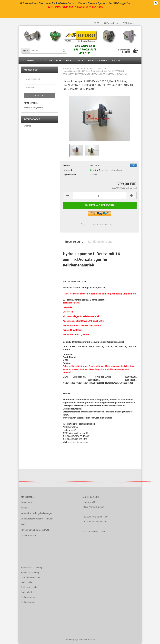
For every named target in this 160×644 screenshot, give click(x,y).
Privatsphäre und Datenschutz (35, 530)
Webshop (70, 640)
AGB (23, 524)
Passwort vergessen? (34, 107)
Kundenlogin (111, 23)
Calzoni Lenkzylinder (50, 61)
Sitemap (27, 126)
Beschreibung (74, 242)
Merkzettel (128, 23)
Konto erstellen (31, 103)
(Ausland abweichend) (113, 170)
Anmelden (39, 96)
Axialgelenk (28, 61)
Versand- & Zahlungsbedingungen (37, 513)
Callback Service (29, 535)
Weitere (116, 61)
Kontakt (25, 508)
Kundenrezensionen (101, 242)
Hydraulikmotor (75, 61)
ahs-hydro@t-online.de (78, 442)
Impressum (26, 502)
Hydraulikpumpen (98, 61)
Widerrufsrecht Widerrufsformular (37, 519)
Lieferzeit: (68, 170)
